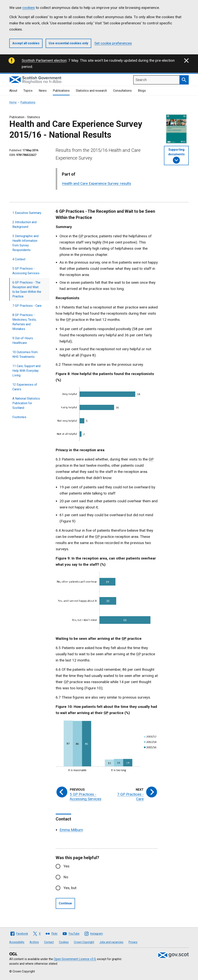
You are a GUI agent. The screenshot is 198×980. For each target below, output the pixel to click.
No (66, 877)
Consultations (122, 91)
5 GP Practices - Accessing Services (26, 271)
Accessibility (17, 942)
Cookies (64, 942)
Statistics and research (91, 91)
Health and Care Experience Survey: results (96, 183)
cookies (29, 8)
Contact (49, 942)
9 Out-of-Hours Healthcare (23, 340)
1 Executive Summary (27, 213)
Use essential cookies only (68, 43)
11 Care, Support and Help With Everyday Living (26, 371)
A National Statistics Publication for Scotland (26, 403)
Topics (28, 91)
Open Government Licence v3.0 (75, 959)
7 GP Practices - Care (27, 306)
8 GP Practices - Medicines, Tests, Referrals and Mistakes (24, 322)
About (13, 91)
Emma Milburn (71, 830)
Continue (65, 903)
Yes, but (70, 888)
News (43, 91)
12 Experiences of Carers (25, 387)
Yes (66, 866)
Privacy (133, 942)
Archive (34, 942)
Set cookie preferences (113, 43)
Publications (61, 91)
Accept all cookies (26, 43)
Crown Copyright (84, 942)
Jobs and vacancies (111, 942)
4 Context (19, 259)
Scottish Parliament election (44, 60)
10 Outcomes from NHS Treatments (25, 354)
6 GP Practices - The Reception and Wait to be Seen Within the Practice (27, 289)
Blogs (142, 91)
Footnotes (19, 417)
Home (13, 102)
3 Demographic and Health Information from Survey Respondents (25, 243)
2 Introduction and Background (24, 224)
